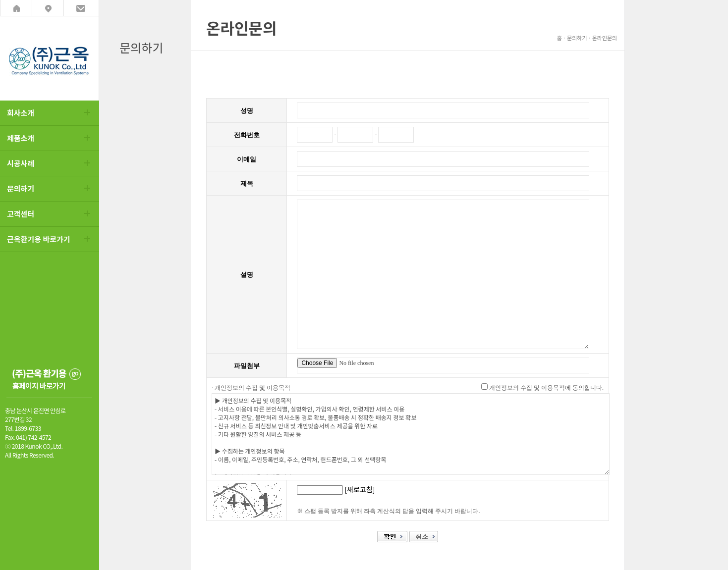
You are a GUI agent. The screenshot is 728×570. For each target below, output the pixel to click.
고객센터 (21, 214)
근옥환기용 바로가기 (39, 239)
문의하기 (21, 188)
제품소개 (21, 138)
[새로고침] (360, 489)
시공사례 (21, 163)
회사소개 (21, 113)
